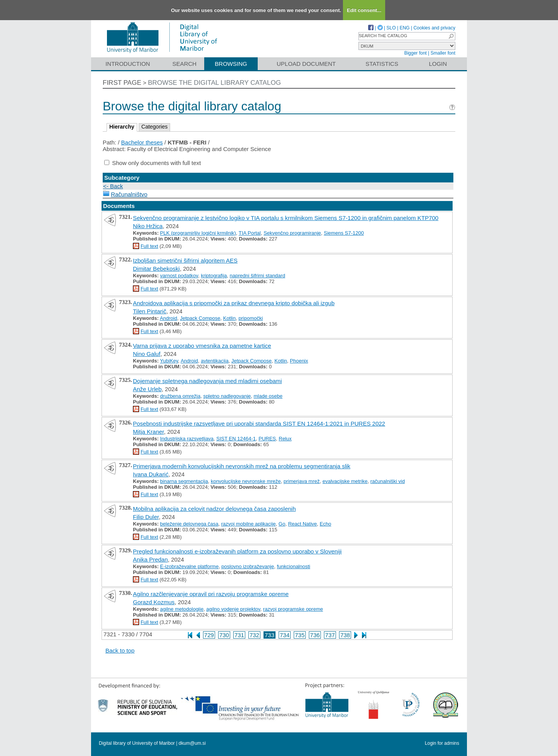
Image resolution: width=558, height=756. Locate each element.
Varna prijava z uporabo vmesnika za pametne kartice (202, 346)
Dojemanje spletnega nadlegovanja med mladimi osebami (207, 381)
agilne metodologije (182, 609)
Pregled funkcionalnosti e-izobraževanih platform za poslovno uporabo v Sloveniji (237, 551)
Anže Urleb (147, 389)
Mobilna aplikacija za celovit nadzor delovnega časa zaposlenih (214, 509)
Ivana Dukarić (151, 474)
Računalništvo (129, 194)
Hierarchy (122, 127)
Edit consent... (364, 10)
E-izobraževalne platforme (189, 566)
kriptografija (214, 276)
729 (209, 635)
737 (330, 635)
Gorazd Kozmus (154, 602)
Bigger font (415, 53)
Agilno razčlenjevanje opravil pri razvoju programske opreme (211, 594)
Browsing (231, 64)
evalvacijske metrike (345, 481)
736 (315, 635)
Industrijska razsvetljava (187, 439)
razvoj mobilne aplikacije (249, 524)
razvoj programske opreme (293, 609)
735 (300, 635)
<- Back (113, 186)
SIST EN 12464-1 (236, 439)
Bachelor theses (142, 142)
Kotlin (230, 318)
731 (239, 635)
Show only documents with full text (156, 163)
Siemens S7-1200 (344, 233)
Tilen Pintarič (150, 311)
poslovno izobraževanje (248, 566)
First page (122, 83)
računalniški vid (388, 481)
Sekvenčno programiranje (292, 233)
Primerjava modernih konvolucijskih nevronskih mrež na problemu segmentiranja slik (242, 466)
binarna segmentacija (184, 481)
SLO (391, 28)
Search (185, 64)
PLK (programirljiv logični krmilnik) (198, 233)
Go (282, 524)
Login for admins (442, 743)
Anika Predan (150, 559)
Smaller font (443, 53)
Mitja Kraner (148, 432)
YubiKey (169, 361)
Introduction (128, 64)
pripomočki (251, 318)
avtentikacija (215, 361)
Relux (285, 439)
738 (345, 635)
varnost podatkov (179, 276)
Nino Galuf (147, 354)
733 (270, 635)
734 (285, 635)
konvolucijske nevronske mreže (246, 481)
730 (224, 635)
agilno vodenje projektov (233, 609)
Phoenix (299, 361)
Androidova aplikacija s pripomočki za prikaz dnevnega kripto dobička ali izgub (234, 303)
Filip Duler (146, 517)
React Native (302, 524)
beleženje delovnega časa (189, 524)
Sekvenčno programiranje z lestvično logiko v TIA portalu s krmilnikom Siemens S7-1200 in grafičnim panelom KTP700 (286, 218)
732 (254, 635)
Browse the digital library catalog (214, 83)
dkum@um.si (192, 743)
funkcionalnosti (293, 566)
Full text (150, 246)
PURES (267, 439)
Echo (325, 524)
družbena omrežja (180, 396)
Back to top (120, 650)
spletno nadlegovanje (227, 396)
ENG (405, 28)
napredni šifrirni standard (257, 276)
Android (168, 318)
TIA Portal (250, 233)
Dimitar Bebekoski (156, 269)
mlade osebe (268, 396)
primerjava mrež (302, 481)
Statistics (382, 64)
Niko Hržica (148, 226)
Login (438, 64)
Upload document (306, 64)
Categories (155, 127)
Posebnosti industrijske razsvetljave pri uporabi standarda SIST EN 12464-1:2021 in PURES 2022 (259, 424)
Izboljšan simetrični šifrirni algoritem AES (185, 260)
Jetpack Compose (200, 318)
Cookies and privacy (434, 28)
